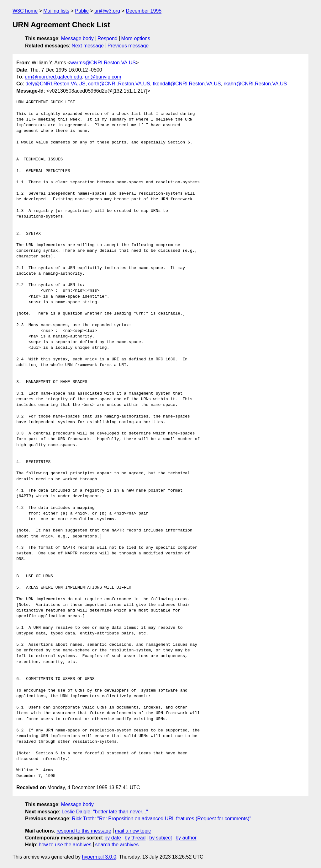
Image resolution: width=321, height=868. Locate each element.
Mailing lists (56, 11)
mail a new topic (133, 831)
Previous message (128, 46)
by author (186, 838)
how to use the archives (65, 845)
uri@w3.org (107, 11)
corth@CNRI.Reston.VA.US (119, 84)
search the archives (117, 845)
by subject (160, 838)
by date (113, 838)
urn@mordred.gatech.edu (53, 77)
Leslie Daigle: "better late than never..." (105, 812)
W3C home (25, 11)
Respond (108, 38)
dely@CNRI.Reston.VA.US (55, 84)
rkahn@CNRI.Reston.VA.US (255, 84)
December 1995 (144, 11)
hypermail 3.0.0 (99, 857)
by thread (135, 838)
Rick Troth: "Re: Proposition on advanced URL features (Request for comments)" (161, 819)
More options (136, 38)
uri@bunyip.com (103, 77)
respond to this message (84, 831)
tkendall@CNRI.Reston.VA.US (187, 84)
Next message (88, 46)
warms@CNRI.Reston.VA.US (103, 63)
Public (82, 11)
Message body (77, 38)
